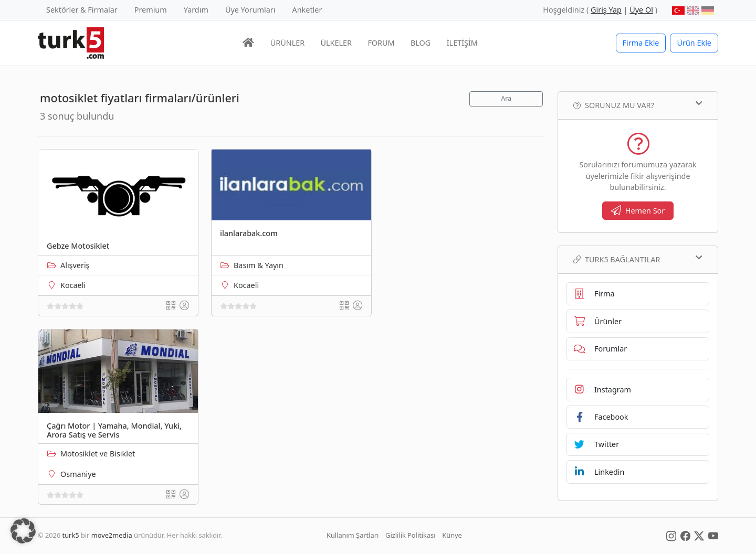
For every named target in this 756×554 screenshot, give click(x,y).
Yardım (196, 10)
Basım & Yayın (259, 265)
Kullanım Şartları (353, 535)
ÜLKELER (336, 43)
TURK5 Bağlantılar (638, 259)
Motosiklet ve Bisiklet (98, 454)
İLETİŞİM (462, 43)
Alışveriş (75, 265)
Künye (452, 535)
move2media (112, 535)
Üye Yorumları (250, 10)
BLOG (421, 43)
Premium (151, 10)
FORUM (381, 43)
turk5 (71, 535)
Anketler (307, 10)
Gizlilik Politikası (410, 535)
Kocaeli (73, 285)
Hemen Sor (638, 211)
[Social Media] (671, 535)
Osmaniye (78, 474)
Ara (506, 98)
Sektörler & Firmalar (82, 10)
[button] (23, 531)
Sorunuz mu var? (638, 105)
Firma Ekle (641, 43)
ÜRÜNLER (287, 43)
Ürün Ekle (694, 43)
